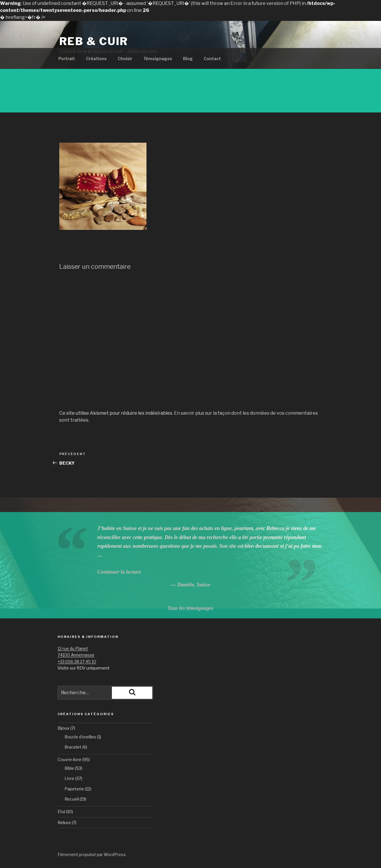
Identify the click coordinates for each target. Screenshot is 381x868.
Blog (188, 59)
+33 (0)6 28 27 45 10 (77, 662)
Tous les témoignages (190, 608)
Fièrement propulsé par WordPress (92, 854)
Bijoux (63, 728)
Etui (61, 811)
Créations (96, 59)
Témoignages (158, 59)
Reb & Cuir (94, 41)
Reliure (64, 823)
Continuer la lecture (119, 572)
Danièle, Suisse (194, 585)
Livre (69, 778)
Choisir (125, 59)
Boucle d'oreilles (80, 737)
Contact (212, 59)
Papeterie (74, 789)
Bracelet (73, 747)
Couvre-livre (69, 759)
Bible (69, 768)
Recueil (72, 799)
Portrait (67, 59)
